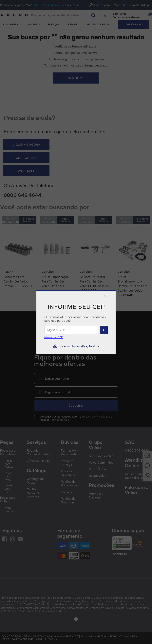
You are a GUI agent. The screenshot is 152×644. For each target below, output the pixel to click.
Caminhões (11, 25)
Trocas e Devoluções (69, 473)
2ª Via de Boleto (38, 461)
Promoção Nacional (96, 496)
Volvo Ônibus (98, 469)
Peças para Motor (9, 476)
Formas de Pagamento (69, 452)
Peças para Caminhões (8, 452)
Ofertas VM (133, 24)
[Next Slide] (80, 316)
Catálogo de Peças (35, 481)
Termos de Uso (60, 420)
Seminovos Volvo (101, 456)
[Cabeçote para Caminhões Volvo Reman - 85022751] (19, 266)
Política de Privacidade (96, 416)
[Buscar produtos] (90, 14)
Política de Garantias (68, 500)
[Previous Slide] (72, 316)
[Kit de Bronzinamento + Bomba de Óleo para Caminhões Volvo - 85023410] (133, 266)
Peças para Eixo (9, 489)
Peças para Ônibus (8, 499)
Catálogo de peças (97, 25)
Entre (116, 17)
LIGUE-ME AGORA (26, 145)
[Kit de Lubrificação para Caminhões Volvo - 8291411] (57, 266)
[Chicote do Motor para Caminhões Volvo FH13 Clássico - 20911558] (95, 266)
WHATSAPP (26, 171)
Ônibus (33, 25)
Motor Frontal (9, 509)
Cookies (66, 492)
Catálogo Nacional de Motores (35, 493)
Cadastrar (76, 405)
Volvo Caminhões (101, 463)
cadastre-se (132, 17)
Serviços (54, 25)
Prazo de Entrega (67, 463)
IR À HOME (76, 78)
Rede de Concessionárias (38, 452)
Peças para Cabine (9, 464)
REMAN (72, 25)
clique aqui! (72, 5)
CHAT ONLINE (26, 158)
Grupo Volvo (98, 476)
